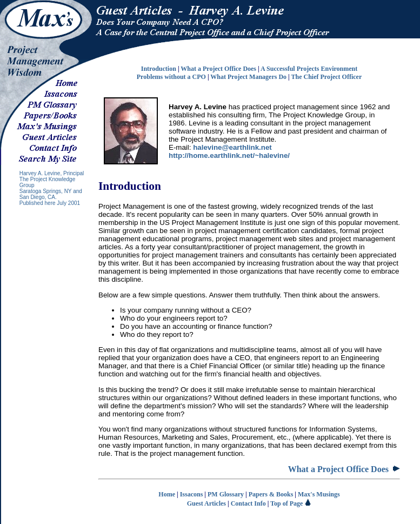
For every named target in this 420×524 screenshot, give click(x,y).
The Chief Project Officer (327, 77)
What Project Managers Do (248, 77)
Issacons (192, 494)
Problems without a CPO (171, 77)
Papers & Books (271, 494)
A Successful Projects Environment (309, 69)
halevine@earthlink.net (232, 147)
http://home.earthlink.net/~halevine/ (229, 155)
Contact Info (248, 503)
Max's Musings (319, 494)
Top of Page (291, 503)
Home (167, 494)
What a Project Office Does (218, 69)
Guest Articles (206, 503)
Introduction (159, 69)
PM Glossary (226, 494)
